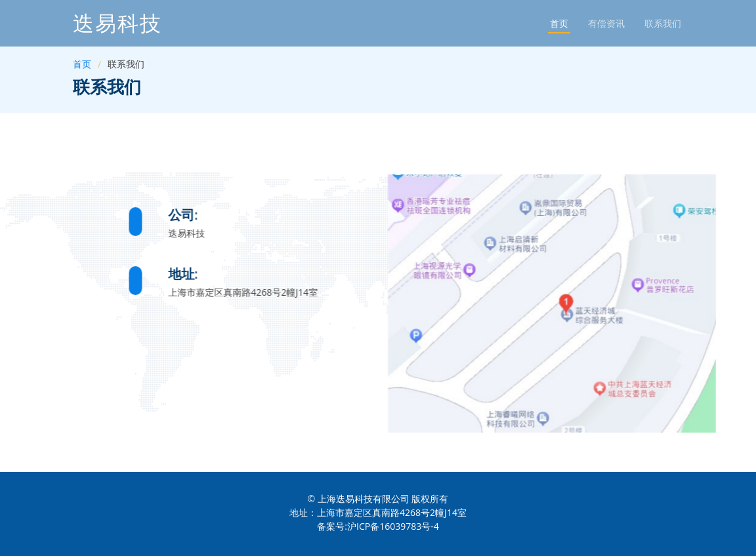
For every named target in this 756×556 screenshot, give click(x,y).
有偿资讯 (606, 23)
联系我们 (663, 23)
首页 (559, 23)
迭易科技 (117, 23)
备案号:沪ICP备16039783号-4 (378, 526)
